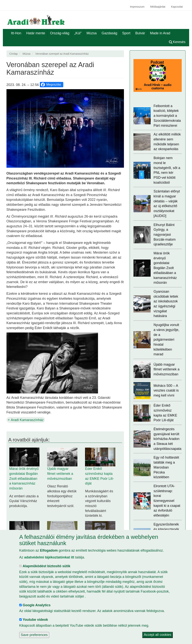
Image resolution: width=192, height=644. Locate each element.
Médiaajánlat (158, 7)
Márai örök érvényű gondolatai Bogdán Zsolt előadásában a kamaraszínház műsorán (24, 479)
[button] (65, 128)
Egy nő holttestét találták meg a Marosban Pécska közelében (166, 467)
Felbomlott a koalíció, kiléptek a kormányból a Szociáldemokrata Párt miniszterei (167, 116)
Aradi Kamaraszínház (27, 420)
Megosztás (51, 85)
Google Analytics (37, 605)
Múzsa (92, 33)
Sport (126, 33)
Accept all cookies (157, 635)
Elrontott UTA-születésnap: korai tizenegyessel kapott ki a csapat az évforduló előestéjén (167, 501)
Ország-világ (60, 33)
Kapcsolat (177, 7)
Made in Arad (160, 33)
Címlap (14, 54)
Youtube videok (35, 620)
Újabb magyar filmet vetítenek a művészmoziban (60, 474)
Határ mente (36, 33)
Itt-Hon (16, 33)
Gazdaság (109, 33)
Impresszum (137, 7)
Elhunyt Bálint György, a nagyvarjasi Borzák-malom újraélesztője (165, 235)
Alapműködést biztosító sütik (47, 566)
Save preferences (34, 635)
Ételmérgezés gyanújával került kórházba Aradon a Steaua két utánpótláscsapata (167, 439)
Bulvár (140, 33)
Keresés (177, 42)
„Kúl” (78, 33)
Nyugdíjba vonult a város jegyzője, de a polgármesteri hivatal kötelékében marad (166, 340)
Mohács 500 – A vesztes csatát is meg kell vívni (166, 390)
